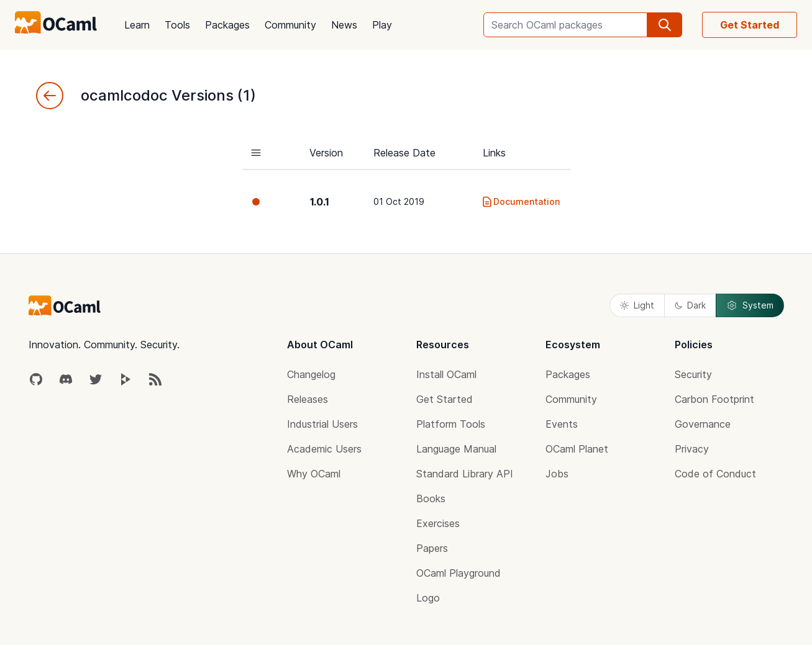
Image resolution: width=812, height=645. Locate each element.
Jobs (557, 474)
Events (562, 424)
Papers (432, 548)
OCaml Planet (577, 449)
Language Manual (456, 449)
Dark (690, 305)
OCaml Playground (458, 573)
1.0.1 (320, 202)
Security (693, 374)
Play (382, 25)
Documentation (520, 202)
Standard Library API (465, 474)
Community (290, 25)
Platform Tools (451, 424)
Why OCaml (314, 474)
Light (637, 305)
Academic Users (324, 449)
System (750, 305)
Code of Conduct (715, 474)
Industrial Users (322, 424)
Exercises (438, 523)
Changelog (311, 374)
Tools (177, 25)
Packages (227, 25)
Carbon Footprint (714, 399)
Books (431, 498)
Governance (703, 424)
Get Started (750, 25)
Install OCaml (446, 374)
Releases (308, 399)
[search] (665, 25)
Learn (137, 25)
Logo (428, 598)
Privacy (692, 449)
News (344, 25)
